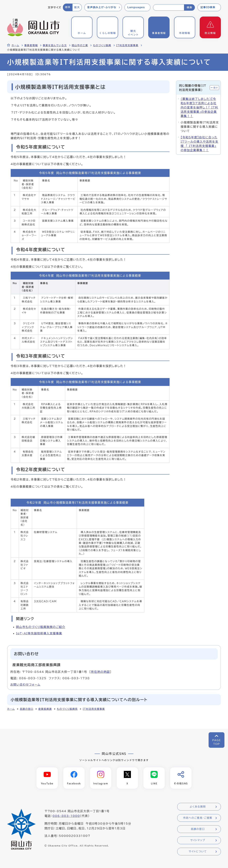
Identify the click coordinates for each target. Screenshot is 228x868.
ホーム (15, 45)
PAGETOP (217, 742)
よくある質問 (198, 807)
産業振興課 (45, 709)
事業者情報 (31, 45)
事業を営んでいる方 (55, 45)
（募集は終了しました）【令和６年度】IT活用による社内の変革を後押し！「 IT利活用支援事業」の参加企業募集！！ (199, 107)
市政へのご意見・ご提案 (198, 818)
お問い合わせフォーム (25, 685)
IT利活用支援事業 (127, 45)
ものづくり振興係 (67, 709)
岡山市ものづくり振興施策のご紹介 (41, 627)
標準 (68, 7)
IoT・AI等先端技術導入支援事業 (39, 633)
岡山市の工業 (80, 45)
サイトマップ (198, 840)
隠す (216, 88)
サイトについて (198, 852)
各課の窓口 (27, 709)
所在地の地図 (100, 672)
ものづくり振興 (102, 45)
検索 (189, 7)
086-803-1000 (66, 816)
